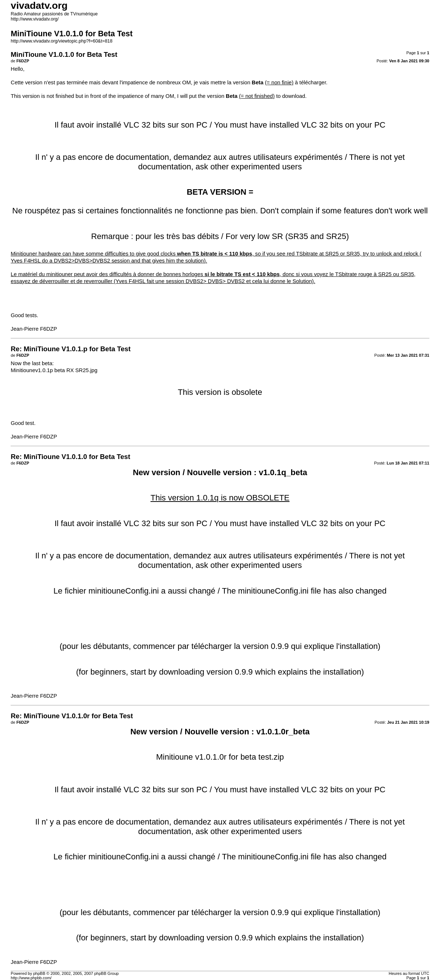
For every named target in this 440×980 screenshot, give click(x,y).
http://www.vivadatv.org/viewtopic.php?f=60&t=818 (61, 41)
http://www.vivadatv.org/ (35, 19)
